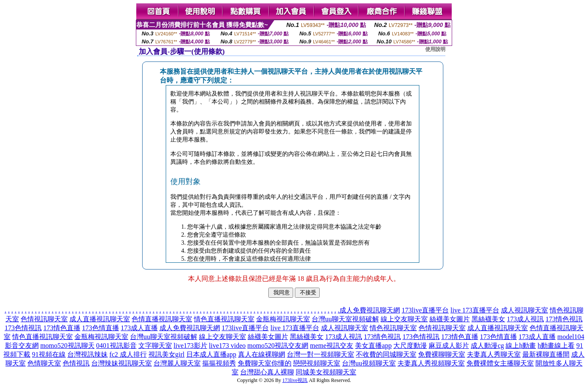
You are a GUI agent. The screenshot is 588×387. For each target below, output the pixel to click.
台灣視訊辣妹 (87, 354)
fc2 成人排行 (128, 354)
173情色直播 (62, 328)
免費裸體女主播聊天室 (500, 363)
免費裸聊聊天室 (442, 354)
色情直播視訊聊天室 (162, 319)
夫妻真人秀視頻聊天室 (431, 363)
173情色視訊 (564, 319)
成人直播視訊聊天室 (100, 319)
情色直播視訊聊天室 (224, 319)
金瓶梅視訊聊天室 (283, 319)
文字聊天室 (155, 346)
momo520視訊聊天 (68, 346)
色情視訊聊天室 (44, 319)
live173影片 (191, 346)
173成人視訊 (525, 319)
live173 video (228, 346)
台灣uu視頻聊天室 (369, 363)
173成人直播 (139, 328)
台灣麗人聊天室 (177, 363)
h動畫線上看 (556, 346)
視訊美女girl (167, 354)
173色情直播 (101, 328)
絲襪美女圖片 (450, 319)
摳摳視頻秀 (219, 363)
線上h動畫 (521, 346)
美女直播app (373, 346)
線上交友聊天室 (404, 319)
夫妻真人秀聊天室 (494, 354)
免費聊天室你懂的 (265, 363)
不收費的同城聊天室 (386, 354)
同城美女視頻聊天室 (326, 372)
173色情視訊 (23, 328)
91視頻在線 (49, 354)
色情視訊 (76, 363)
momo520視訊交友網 (278, 346)
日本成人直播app (211, 354)
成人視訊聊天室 (524, 310)
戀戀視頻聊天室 (317, 363)
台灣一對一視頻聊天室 (320, 354)
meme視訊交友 (332, 346)
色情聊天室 (44, 363)
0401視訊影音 (117, 346)
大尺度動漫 (410, 346)
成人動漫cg (487, 346)
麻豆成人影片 (449, 346)
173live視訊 (295, 380)
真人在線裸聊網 (262, 354)
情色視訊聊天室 (393, 328)
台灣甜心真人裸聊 (267, 372)
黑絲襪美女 (488, 319)
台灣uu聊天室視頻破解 (345, 319)
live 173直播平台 (475, 310)
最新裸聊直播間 (546, 354)
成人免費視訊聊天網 (370, 310)
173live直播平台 (425, 310)
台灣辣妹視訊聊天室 (122, 363)
